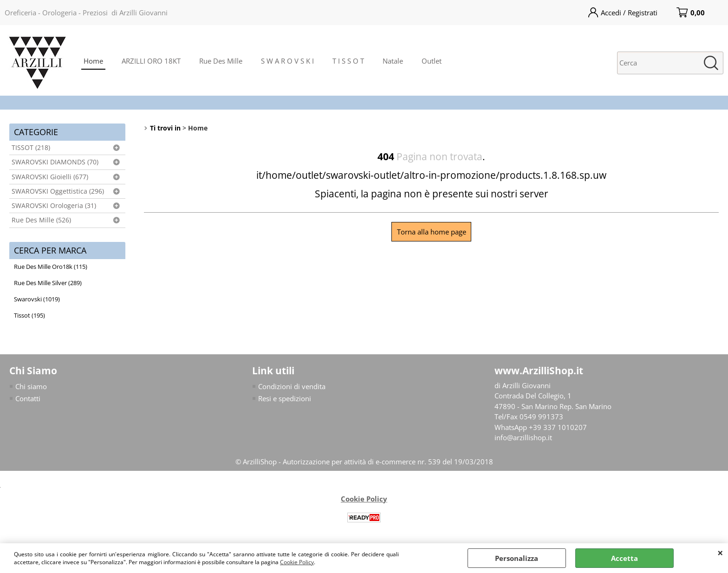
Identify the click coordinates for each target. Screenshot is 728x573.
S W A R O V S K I (287, 61)
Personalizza (517, 558)
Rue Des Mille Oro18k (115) (51, 267)
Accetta (624, 558)
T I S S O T (348, 61)
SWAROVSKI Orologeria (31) (54, 206)
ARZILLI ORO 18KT (151, 61)
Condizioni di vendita (292, 386)
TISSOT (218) (31, 148)
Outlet (432, 61)
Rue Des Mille (221, 61)
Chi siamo (31, 386)
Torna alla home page (432, 232)
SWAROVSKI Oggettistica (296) (58, 191)
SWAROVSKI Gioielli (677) (50, 177)
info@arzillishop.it (523, 437)
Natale (393, 61)
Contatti (28, 398)
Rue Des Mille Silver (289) (48, 283)
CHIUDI (720, 553)
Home (93, 61)
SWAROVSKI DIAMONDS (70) (55, 162)
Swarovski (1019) (37, 299)
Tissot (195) (29, 315)
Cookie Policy (297, 562)
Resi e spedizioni (285, 398)
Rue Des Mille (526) (41, 220)
